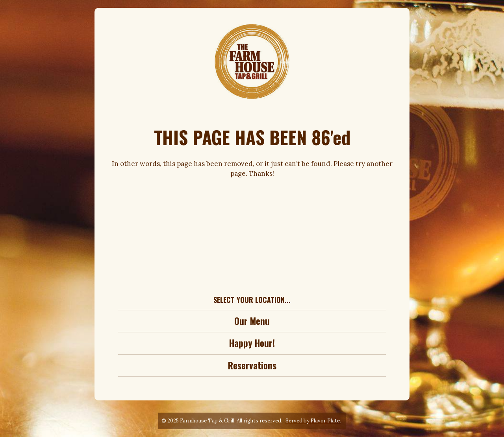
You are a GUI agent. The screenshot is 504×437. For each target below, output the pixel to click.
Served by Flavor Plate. (313, 421)
